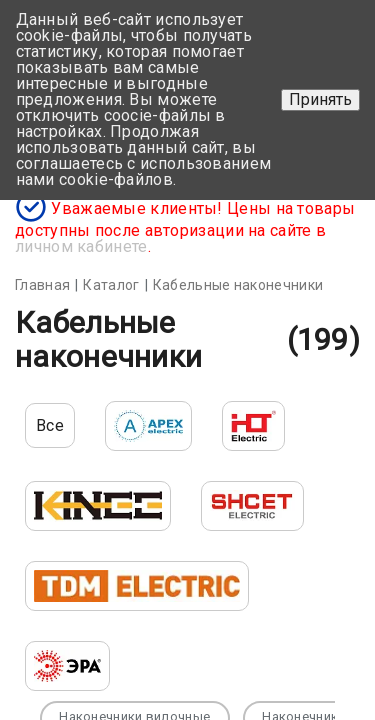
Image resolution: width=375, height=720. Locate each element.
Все (50, 425)
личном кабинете (81, 246)
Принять (320, 99)
